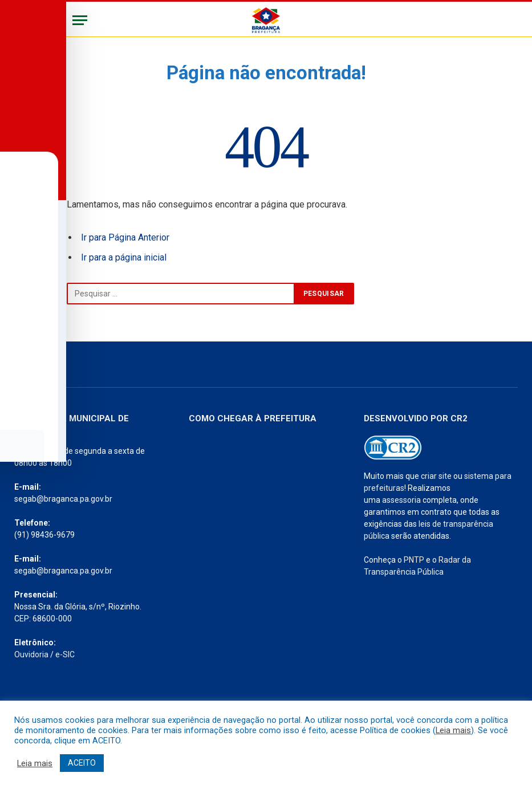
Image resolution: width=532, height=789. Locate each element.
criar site (436, 476)
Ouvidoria (31, 654)
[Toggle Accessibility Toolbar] (23, 371)
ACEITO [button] (82, 763)
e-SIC (65, 654)
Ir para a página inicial (124, 257)
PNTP (414, 560)
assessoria (401, 500)
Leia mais (453, 730)
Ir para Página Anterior (125, 237)
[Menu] (80, 20)
